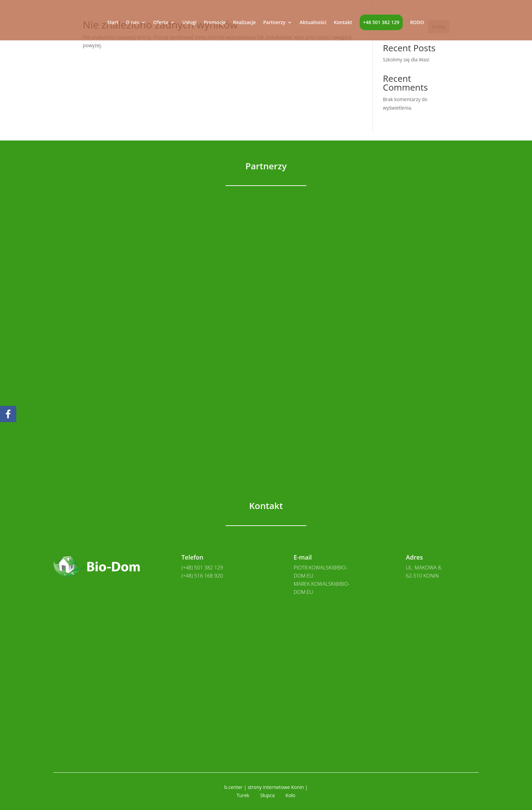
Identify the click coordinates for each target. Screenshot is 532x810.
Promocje (215, 23)
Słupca (268, 795)
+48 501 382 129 (381, 22)
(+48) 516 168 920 (202, 576)
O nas (132, 23)
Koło (291, 795)
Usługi (189, 23)
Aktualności (313, 23)
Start (113, 23)
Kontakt (343, 23)
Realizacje (244, 23)
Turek (243, 795)
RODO (417, 23)
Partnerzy (274, 23)
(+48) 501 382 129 (202, 567)
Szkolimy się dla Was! (406, 60)
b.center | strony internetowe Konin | (266, 787)
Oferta (161, 23)
